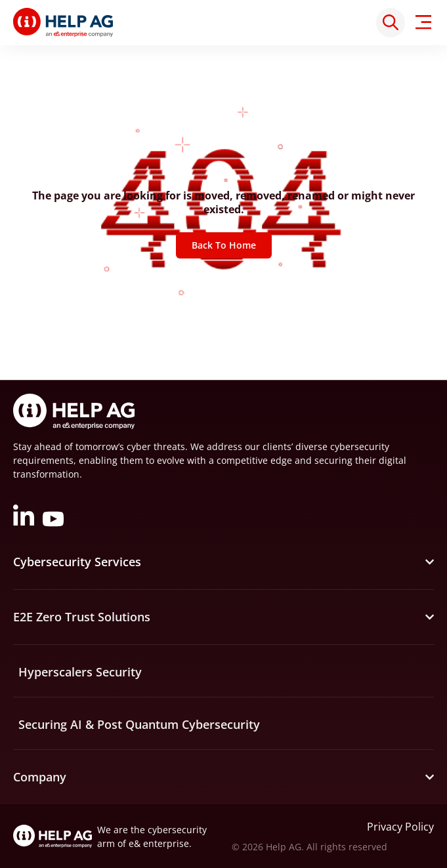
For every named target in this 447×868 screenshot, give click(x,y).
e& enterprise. (160, 843)
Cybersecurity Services (77, 562)
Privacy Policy (400, 827)
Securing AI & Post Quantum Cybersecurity (139, 724)
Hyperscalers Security (80, 672)
